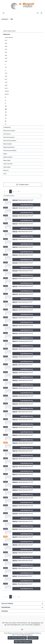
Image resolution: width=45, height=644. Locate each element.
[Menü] (4, 13)
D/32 (6, 85)
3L (5, 97)
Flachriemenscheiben (10, 150)
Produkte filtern (22, 185)
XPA (6, 55)
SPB (6, 46)
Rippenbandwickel (9, 147)
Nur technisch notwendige (17, 638)
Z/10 (6, 73)
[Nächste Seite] (16, 191)
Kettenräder (7, 160)
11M (6, 115)
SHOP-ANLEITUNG (9, 31)
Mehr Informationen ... (28, 635)
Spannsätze (7, 167)
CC (6, 124)
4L (6, 100)
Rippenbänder (8, 144)
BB (6, 121)
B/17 (6, 79)
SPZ (6, 40)
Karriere (5, 611)
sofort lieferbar (9, 37)
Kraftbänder (7, 127)
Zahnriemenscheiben (10, 141)
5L (5, 103)
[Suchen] (38, 13)
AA (6, 118)
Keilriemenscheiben (9, 131)
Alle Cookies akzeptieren (23, 642)
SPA (6, 43)
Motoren (6, 170)
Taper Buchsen (8, 164)
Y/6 (6, 67)
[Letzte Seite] (19, 191)
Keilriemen (7, 34)
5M (6, 109)
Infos (5, 174)
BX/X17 (7, 94)
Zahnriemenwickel (9, 137)
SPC (6, 49)
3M (6, 106)
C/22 (6, 82)
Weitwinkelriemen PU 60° (26, 200)
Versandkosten (36, 623)
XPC (6, 61)
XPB (6, 58)
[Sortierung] (22, 196)
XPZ (6, 52)
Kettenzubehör (8, 157)
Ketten (5, 154)
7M (6, 112)
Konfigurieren (33, 638)
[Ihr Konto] (41, 13)
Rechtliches (6, 607)
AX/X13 (7, 91)
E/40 (6, 88)
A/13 (6, 76)
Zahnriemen (7, 134)
